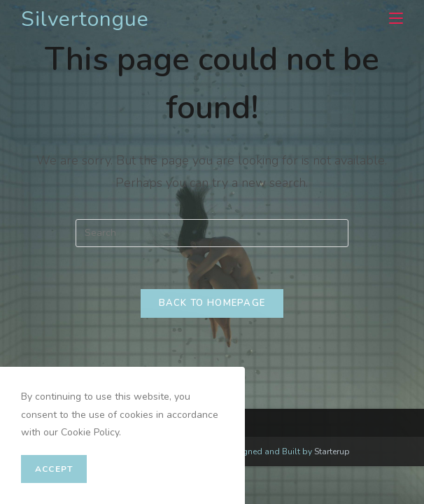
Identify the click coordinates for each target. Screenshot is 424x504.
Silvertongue (85, 19)
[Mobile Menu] (391, 19)
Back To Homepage (212, 303)
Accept (54, 469)
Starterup (332, 451)
